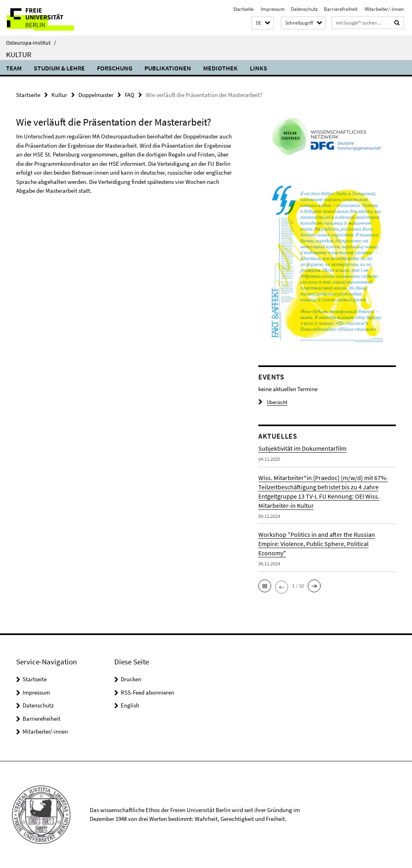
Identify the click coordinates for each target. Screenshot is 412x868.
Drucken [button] (131, 679)
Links (259, 68)
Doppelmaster (96, 95)
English (130, 705)
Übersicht (273, 402)
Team (14, 68)
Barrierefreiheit (341, 9)
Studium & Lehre (59, 68)
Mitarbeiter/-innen (384, 9)
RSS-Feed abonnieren (147, 692)
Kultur (19, 54)
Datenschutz (304, 9)
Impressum (272, 9)
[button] (263, 23)
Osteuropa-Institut (31, 43)
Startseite (243, 9)
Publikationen (168, 68)
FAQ (130, 95)
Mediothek (220, 68)
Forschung (115, 68)
